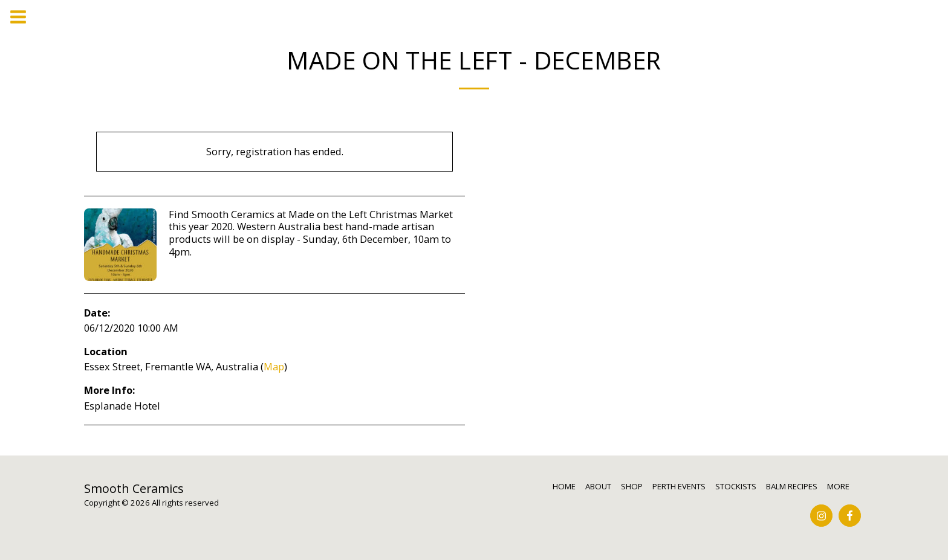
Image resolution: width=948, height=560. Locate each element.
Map (274, 366)
